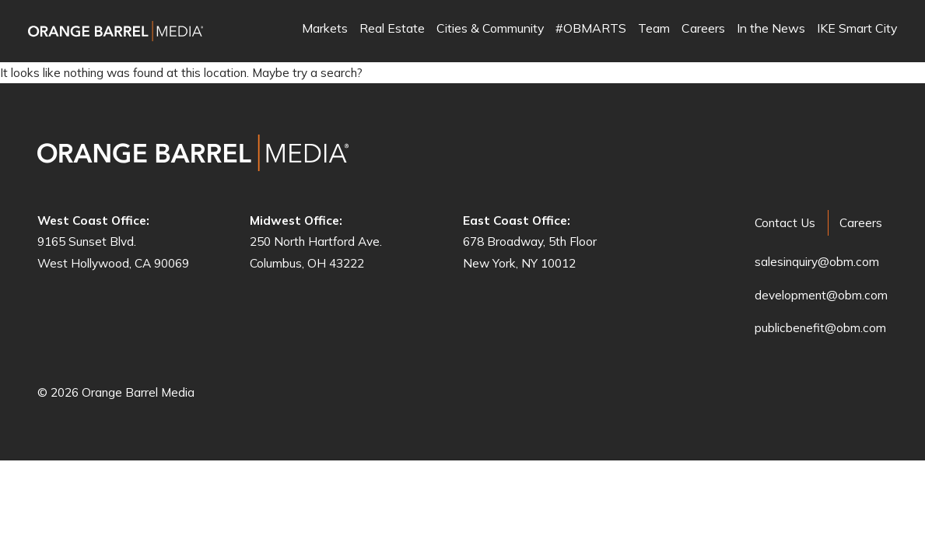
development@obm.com (821, 295)
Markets (325, 29)
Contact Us (785, 223)
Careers (703, 29)
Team (654, 29)
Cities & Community (490, 29)
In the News (771, 29)
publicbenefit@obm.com (820, 328)
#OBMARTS (591, 29)
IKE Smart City (857, 29)
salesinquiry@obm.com (817, 262)
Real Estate (392, 29)
